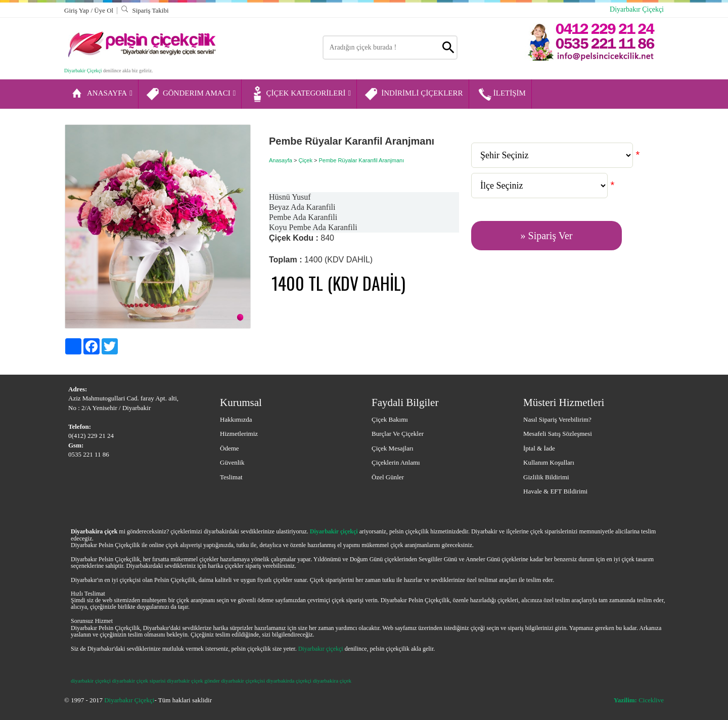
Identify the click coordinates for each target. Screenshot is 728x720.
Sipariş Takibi (145, 10)
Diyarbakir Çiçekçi (83, 71)
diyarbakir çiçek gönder (193, 681)
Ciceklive (639, 700)
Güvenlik (232, 462)
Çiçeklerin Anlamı (396, 462)
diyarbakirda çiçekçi (289, 681)
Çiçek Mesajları (393, 448)
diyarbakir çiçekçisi (243, 681)
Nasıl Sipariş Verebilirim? (557, 419)
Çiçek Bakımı (390, 419)
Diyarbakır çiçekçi (321, 649)
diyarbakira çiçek (332, 681)
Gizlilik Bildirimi (546, 477)
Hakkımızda (236, 419)
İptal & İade (539, 448)
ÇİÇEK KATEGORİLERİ (300, 94)
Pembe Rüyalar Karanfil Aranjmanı (361, 160)
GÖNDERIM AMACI (191, 94)
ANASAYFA (101, 94)
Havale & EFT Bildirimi (555, 491)
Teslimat (231, 477)
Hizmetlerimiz (239, 434)
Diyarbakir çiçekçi (334, 531)
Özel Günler (388, 477)
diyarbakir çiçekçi (91, 681)
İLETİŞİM (501, 94)
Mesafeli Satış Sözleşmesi (558, 434)
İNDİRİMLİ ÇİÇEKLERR (413, 94)
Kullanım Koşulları (549, 462)
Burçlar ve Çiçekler (398, 434)
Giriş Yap (77, 10)
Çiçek (305, 160)
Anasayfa (281, 160)
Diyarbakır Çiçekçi (637, 9)
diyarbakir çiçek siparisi (139, 681)
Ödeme (230, 448)
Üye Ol (104, 10)
